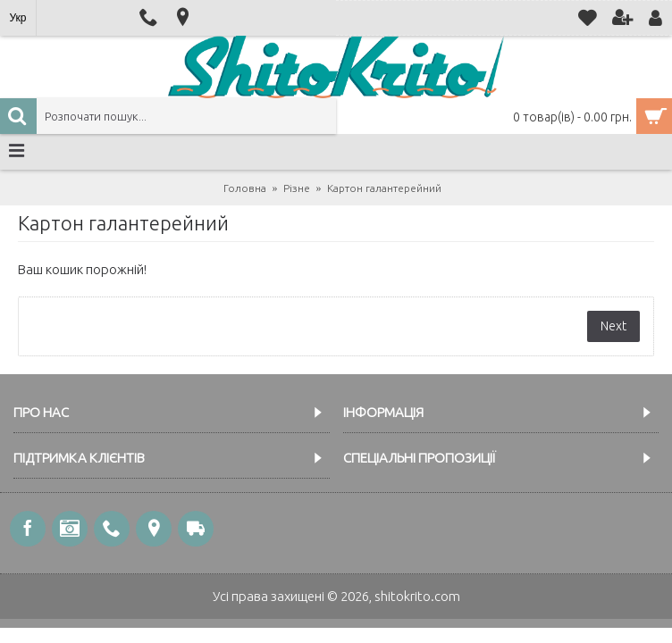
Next (613, 326)
